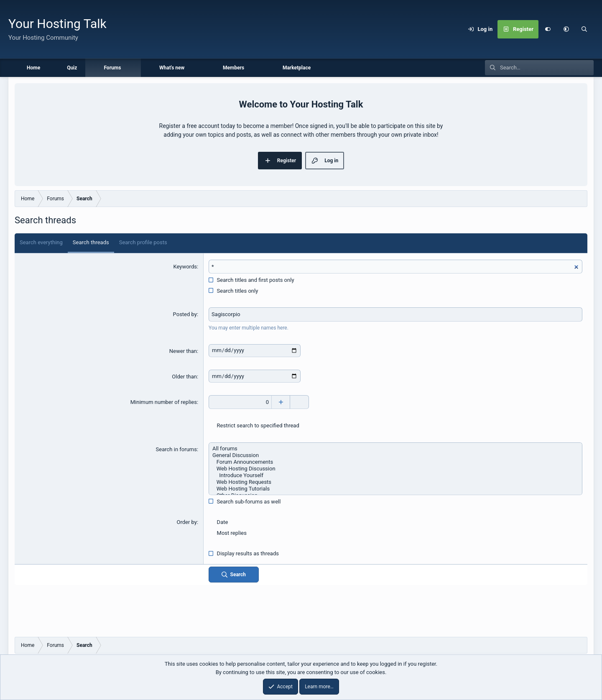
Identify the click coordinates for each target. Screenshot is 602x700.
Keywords (185, 267)
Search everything (41, 242)
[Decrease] (300, 402)
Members (233, 68)
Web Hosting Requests (395, 482)
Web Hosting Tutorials (395, 489)
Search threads (91, 242)
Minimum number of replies (164, 402)
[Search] (584, 29)
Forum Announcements (395, 462)
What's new (172, 68)
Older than (184, 377)
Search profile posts (143, 242)
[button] (566, 29)
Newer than (183, 351)
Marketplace (297, 68)
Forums (112, 68)
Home (33, 68)
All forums (395, 449)
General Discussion (395, 455)
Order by (186, 522)
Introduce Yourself (395, 475)
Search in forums (176, 449)
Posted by (185, 314)
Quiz (72, 68)
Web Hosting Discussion (395, 469)
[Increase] (281, 402)
